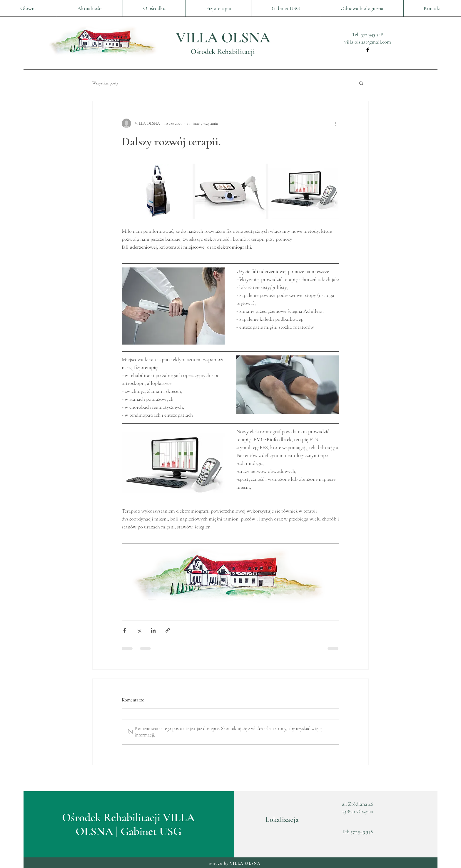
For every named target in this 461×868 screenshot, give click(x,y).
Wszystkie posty (105, 83)
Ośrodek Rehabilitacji (223, 51)
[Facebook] (368, 50)
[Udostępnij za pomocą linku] (168, 630)
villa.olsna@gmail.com (368, 42)
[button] (361, 83)
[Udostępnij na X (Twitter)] (139, 630)
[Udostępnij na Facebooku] (125, 630)
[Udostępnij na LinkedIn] (153, 630)
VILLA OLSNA (223, 38)
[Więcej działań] (336, 123)
